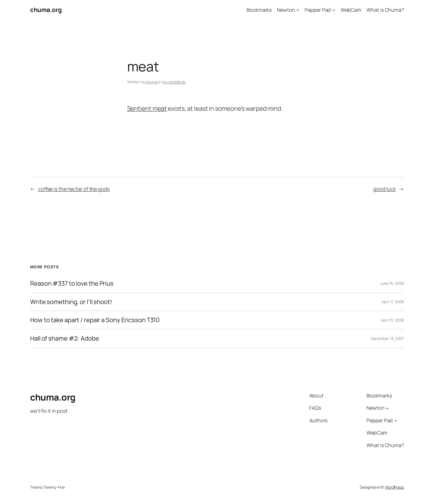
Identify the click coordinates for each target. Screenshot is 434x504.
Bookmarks (259, 10)
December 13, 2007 (387, 338)
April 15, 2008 (392, 320)
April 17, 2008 (393, 302)
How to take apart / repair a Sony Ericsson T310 (95, 320)
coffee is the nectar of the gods (74, 189)
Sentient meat (147, 108)
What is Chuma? (385, 10)
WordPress (395, 487)
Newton (286, 10)
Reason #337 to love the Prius (72, 284)
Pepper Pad (318, 10)
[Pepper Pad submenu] (334, 10)
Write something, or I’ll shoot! (71, 302)
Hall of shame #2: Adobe (65, 338)
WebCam (351, 10)
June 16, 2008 (392, 283)
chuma (152, 82)
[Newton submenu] (298, 10)
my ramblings (174, 82)
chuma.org (46, 10)
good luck (384, 189)
